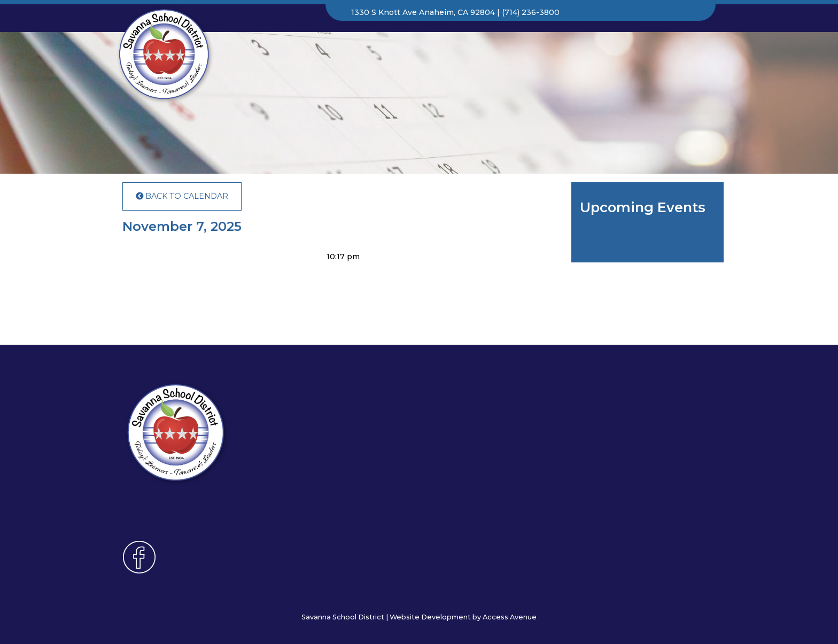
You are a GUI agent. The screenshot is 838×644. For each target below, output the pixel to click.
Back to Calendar (182, 196)
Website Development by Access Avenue (463, 617)
